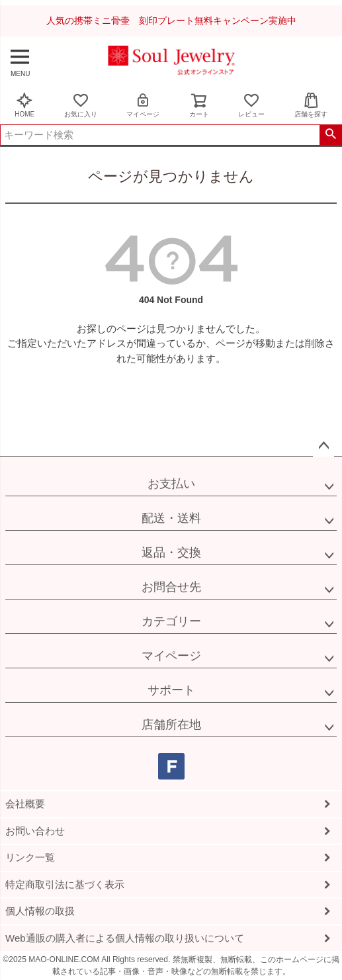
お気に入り (81, 105)
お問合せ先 (171, 587)
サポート (171, 690)
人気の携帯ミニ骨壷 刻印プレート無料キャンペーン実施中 (171, 21)
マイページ (143, 105)
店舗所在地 (171, 725)
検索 (330, 135)
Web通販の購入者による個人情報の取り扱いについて (125, 938)
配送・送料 (171, 518)
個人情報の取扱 (40, 911)
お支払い (171, 484)
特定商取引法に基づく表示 (65, 884)
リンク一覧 (30, 857)
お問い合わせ (35, 831)
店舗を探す (311, 105)
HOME (24, 105)
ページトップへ (323, 446)
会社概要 (25, 804)
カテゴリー (171, 621)
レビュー (251, 105)
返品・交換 (171, 553)
